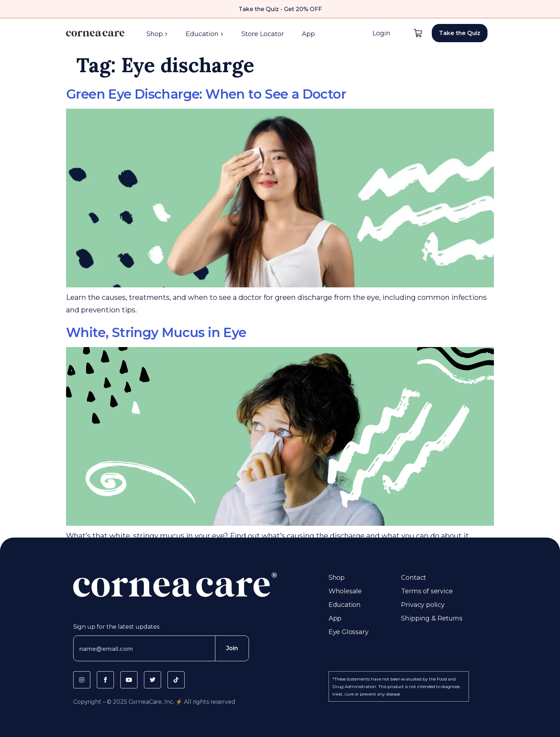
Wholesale (345, 591)
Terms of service (427, 591)
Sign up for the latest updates (116, 627)
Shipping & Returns (432, 618)
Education (205, 34)
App (308, 34)
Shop (157, 34)
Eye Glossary (349, 632)
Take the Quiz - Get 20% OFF (280, 9)
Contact (414, 578)
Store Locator (263, 34)
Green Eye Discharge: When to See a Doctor (206, 94)
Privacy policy (423, 605)
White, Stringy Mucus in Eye (156, 332)
